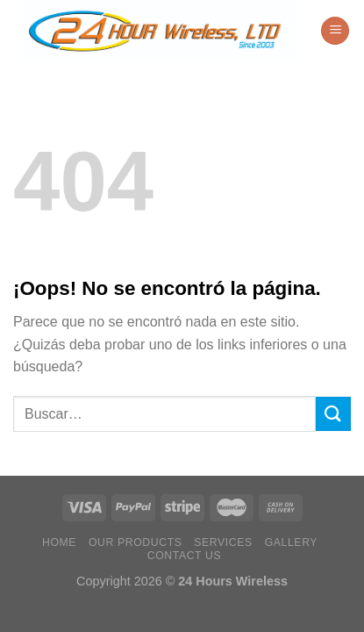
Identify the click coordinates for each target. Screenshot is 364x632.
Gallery (292, 542)
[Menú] (335, 31)
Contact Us (185, 556)
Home (59, 542)
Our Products (136, 542)
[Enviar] (333, 414)
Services (223, 542)
